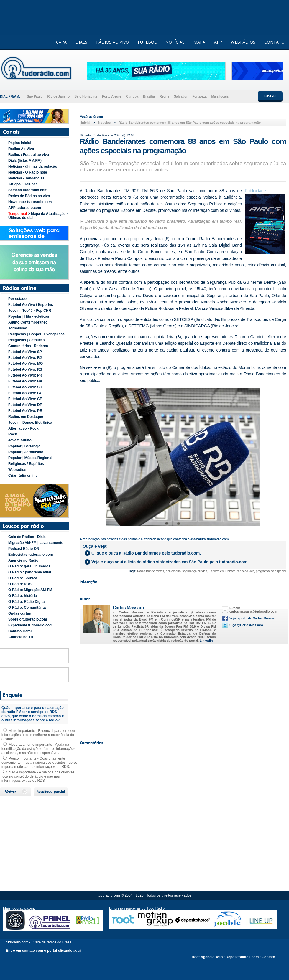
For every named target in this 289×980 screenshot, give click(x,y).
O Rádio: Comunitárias (27, 608)
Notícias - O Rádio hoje (28, 172)
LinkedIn (206, 641)
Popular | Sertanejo (24, 446)
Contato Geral (20, 631)
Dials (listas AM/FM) (25, 161)
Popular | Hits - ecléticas (29, 316)
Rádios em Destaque (26, 417)
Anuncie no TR (21, 637)
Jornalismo (18, 328)
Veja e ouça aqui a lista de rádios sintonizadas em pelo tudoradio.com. (170, 562)
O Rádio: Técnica (23, 578)
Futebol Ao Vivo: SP (25, 352)
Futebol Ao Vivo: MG (26, 364)
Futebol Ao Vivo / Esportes (31, 305)
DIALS (81, 42)
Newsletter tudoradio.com (30, 202)
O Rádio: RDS (20, 584)
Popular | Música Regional (30, 458)
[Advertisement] (183, 691)
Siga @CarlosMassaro (246, 625)
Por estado (17, 299)
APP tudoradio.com (25, 208)
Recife (164, 96)
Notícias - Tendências (26, 178)
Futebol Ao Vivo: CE (25, 399)
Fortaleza (199, 96)
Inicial (86, 123)
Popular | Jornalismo (26, 452)
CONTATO (274, 42)
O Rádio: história (23, 596)
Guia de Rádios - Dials (27, 537)
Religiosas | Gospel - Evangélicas (36, 334)
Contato (268, 957)
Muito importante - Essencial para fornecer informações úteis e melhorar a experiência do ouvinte (38, 735)
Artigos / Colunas (23, 184)
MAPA (199, 42)
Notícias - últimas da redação (33, 166)
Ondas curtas (20, 613)
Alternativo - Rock (23, 428)
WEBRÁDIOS (243, 42)
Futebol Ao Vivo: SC (25, 387)
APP (218, 42)
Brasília (149, 96)
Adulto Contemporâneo (28, 322)
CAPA (61, 42)
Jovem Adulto (20, 440)
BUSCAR (270, 96)
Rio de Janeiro (58, 96)
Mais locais (220, 96)
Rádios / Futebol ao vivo (29, 155)
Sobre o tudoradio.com (28, 619)
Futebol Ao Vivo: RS (25, 369)
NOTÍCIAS (175, 42)
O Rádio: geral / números (29, 566)
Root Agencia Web (207, 957)
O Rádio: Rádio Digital (27, 602)
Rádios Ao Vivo (21, 149)
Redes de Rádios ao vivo (29, 196)
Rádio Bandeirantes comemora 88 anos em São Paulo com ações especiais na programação (190, 123)
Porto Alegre (112, 96)
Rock (13, 434)
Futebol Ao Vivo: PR (25, 375)
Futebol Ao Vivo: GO (26, 393)
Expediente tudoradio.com (31, 625)
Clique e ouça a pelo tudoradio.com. (146, 553)
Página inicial (20, 143)
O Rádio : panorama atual (30, 572)
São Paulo (35, 96)
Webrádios (17, 470)
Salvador (181, 96)
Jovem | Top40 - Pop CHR (30, 311)
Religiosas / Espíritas (26, 464)
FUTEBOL (147, 42)
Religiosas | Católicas (26, 340)
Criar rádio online (23, 476)
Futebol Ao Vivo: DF (25, 405)
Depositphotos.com (242, 957)
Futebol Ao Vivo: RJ (25, 358)
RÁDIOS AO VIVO (113, 42)
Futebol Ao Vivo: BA (25, 381)
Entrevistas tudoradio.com (31, 555)
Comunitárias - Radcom (28, 346)
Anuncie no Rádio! (24, 560)
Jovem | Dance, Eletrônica (30, 423)
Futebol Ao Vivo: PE (25, 411)
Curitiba (132, 96)
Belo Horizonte (86, 96)
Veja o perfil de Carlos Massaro (253, 618)
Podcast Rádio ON (24, 549)
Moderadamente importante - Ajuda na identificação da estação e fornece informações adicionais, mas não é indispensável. (38, 749)
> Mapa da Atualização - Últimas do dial (38, 216)
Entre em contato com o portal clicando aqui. (44, 951)
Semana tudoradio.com (28, 190)
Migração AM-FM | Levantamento (36, 543)
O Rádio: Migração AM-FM (30, 590)
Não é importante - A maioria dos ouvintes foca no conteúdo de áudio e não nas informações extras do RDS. (38, 776)
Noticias (105, 123)
